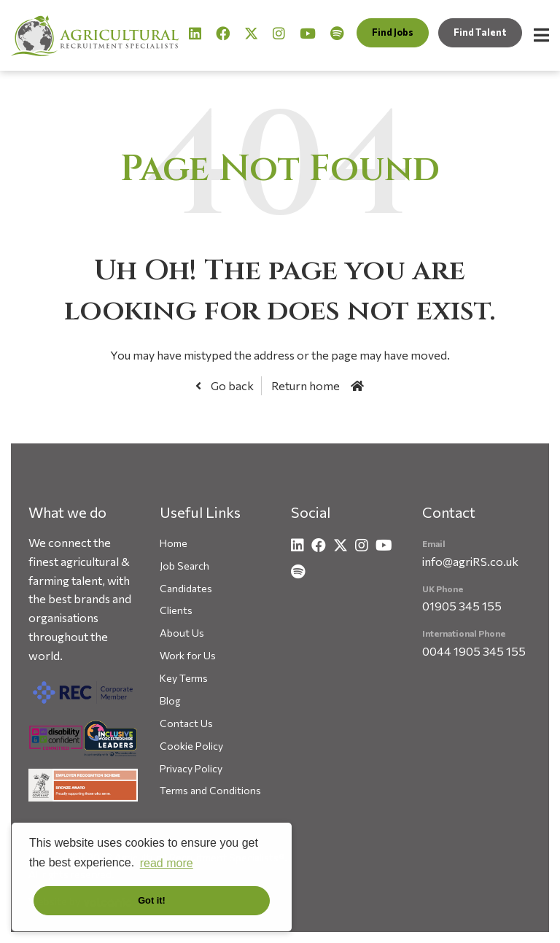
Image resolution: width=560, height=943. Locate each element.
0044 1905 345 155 (474, 651)
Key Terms (184, 678)
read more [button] (167, 863)
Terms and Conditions (210, 790)
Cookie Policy (191, 746)
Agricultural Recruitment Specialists (95, 35)
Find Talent (480, 32)
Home (174, 543)
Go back (231, 385)
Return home (306, 385)
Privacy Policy (191, 768)
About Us (182, 633)
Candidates (186, 588)
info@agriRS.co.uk (470, 561)
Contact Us (186, 723)
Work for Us (188, 655)
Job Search (184, 566)
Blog (170, 701)
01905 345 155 (462, 606)
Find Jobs (393, 32)
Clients (176, 610)
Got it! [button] (152, 900)
